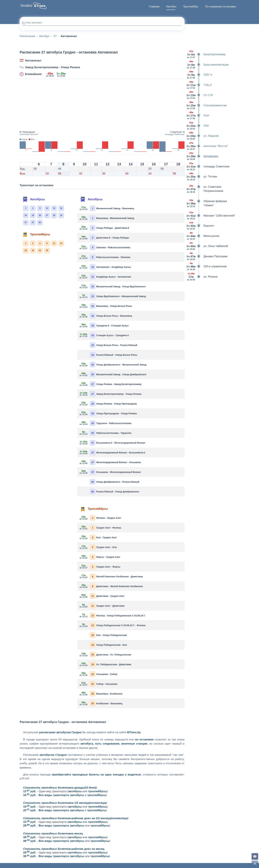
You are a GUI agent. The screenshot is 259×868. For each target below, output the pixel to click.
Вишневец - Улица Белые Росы (106, 306)
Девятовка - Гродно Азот (102, 596)
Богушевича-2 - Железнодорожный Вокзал (112, 443)
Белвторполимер (206, 54)
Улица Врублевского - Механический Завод (113, 296)
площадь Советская (208, 167)
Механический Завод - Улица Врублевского (113, 286)
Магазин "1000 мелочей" (211, 216)
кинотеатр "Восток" (208, 146)
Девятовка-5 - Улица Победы (104, 238)
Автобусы (34, 199)
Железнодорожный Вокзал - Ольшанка (110, 462)
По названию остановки (221, 7)
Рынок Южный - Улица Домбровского (114, 492)
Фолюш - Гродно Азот (100, 518)
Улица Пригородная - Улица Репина (108, 413)
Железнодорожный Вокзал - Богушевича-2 (112, 452)
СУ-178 (200, 95)
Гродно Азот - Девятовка (102, 606)
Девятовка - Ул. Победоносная (105, 655)
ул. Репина (202, 277)
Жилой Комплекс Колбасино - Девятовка (111, 576)
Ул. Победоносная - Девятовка (105, 664)
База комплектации (208, 65)
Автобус (171, 7)
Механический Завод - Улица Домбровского (113, 374)
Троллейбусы (36, 234)
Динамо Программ (207, 256)
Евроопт (201, 226)
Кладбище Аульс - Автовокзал (105, 277)
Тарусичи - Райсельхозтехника (106, 423)
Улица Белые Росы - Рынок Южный (113, 345)
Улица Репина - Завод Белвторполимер (111, 384)
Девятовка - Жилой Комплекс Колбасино (111, 586)
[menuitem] (154, 7)
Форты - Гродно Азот (100, 557)
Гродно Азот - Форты (100, 567)
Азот (198, 116)
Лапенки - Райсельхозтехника (105, 247)
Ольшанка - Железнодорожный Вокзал (110, 472)
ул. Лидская (203, 136)
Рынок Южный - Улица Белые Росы (113, 355)
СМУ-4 (200, 75)
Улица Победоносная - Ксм (108, 645)
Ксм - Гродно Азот (98, 537)
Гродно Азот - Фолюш (100, 528)
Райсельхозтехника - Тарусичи (106, 433)
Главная (154, 7)
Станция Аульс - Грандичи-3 (104, 335)
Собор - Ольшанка (99, 684)
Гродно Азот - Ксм (98, 547)
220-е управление (207, 266)
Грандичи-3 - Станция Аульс (104, 325)
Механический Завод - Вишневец (107, 208)
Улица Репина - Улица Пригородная (108, 404)
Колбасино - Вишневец (101, 703)
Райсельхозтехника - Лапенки (105, 257)
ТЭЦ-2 (199, 85)
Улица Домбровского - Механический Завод (113, 365)
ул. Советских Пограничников (205, 189)
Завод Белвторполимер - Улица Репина (52, 67)
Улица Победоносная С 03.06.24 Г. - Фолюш (113, 625)
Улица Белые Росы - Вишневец (106, 316)
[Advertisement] (102, 105)
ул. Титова (202, 177)
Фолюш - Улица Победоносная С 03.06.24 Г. (113, 615)
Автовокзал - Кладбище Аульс (105, 267)
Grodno (26, 6)
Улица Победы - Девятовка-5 (104, 228)
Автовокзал (33, 60)
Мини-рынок (203, 236)
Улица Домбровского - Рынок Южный (114, 482)
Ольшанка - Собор (99, 674)
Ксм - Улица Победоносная (108, 635)
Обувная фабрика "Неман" (207, 203)
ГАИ (198, 126)
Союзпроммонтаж (207, 105)
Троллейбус (191, 7)
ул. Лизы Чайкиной (207, 246)
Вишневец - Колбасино (101, 694)
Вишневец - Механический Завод (107, 218)
